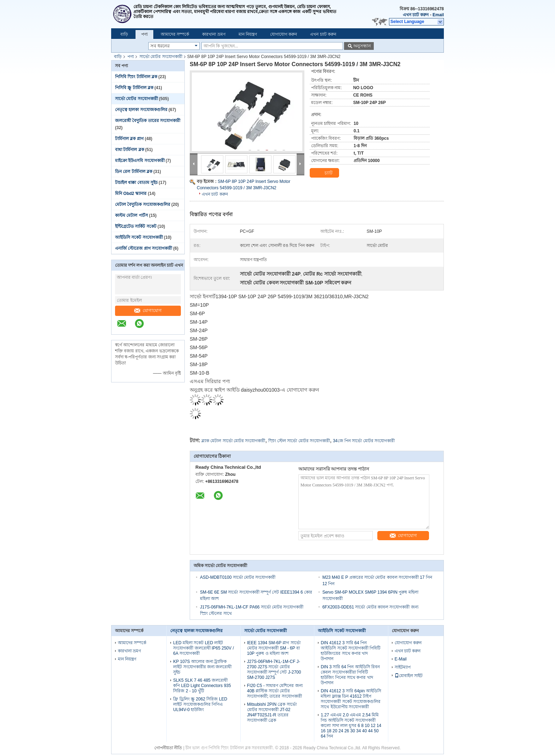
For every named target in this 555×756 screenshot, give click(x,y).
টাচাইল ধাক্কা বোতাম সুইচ (136, 183)
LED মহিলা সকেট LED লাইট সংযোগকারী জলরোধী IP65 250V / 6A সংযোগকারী (203, 648)
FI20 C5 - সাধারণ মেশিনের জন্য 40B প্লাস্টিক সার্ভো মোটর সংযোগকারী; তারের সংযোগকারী (275, 691)
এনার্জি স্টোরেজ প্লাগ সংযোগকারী (144, 248)
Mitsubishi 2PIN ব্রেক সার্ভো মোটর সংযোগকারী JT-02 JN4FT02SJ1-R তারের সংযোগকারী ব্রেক (272, 712)
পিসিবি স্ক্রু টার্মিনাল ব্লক (134, 88)
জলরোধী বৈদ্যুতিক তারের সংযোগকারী (148, 121)
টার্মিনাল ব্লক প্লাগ (129, 139)
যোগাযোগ (148, 310)
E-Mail (401, 659)
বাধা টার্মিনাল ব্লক (130, 150)
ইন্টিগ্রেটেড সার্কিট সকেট (136, 226)
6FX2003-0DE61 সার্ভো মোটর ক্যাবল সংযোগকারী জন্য (370, 607)
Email (438, 15)
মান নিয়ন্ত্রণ (248, 34)
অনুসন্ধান (362, 46)
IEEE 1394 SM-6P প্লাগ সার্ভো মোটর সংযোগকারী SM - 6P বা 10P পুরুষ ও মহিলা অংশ (274, 648)
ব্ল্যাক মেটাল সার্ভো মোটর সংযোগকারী (233, 441)
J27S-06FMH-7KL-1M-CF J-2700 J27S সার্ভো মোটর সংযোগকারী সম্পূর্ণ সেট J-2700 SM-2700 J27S (274, 670)
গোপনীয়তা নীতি (168, 748)
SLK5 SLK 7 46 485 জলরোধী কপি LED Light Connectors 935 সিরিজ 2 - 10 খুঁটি (202, 686)
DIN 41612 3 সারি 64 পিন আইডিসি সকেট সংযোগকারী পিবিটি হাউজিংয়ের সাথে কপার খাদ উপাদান (351, 651)
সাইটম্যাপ (403, 667)
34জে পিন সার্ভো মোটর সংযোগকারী (364, 441)
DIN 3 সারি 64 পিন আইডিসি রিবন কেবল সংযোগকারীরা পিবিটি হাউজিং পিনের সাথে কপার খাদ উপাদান (350, 675)
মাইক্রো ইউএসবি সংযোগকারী (140, 161)
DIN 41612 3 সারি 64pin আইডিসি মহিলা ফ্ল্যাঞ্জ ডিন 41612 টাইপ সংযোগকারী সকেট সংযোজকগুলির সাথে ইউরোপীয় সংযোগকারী (351, 699)
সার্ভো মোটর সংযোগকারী (161, 57)
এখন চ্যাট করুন (416, 15)
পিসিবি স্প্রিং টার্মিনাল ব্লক (136, 77)
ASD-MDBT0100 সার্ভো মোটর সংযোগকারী (238, 577)
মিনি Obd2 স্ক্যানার (131, 194)
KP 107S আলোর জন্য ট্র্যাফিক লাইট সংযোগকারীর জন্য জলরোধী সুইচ (202, 667)
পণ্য (144, 34)
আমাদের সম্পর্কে (175, 34)
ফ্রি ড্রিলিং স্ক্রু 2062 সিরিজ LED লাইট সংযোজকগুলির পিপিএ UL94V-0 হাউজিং (200, 704)
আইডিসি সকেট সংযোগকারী (139, 237)
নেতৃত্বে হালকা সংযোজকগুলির (141, 110)
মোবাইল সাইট (409, 676)
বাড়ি (124, 34)
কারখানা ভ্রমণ (214, 34)
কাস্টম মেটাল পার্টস (131, 215)
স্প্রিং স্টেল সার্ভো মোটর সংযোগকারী (299, 441)
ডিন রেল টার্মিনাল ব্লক (134, 172)
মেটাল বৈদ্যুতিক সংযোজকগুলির (143, 204)
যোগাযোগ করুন (284, 34)
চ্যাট (324, 173)
